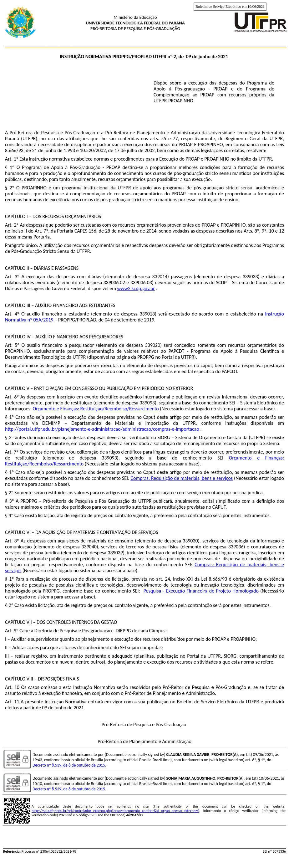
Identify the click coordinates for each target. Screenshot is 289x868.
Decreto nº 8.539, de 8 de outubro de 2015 (69, 765)
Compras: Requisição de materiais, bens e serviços (182, 478)
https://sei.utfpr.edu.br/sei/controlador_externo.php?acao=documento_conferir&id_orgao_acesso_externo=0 (115, 811)
